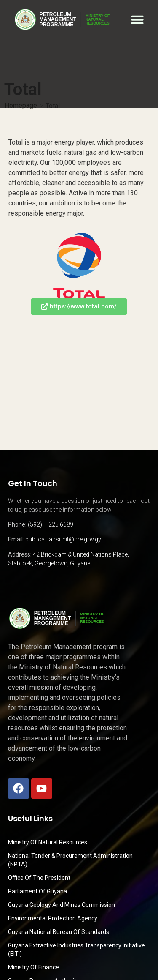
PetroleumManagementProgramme (58, 19)
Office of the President (39, 878)
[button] (137, 19)
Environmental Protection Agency (53, 918)
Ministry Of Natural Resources (48, 842)
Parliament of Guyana (37, 891)
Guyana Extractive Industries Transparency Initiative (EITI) (76, 950)
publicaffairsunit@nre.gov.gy (63, 539)
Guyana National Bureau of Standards (59, 932)
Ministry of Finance (33, 967)
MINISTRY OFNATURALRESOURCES (98, 19)
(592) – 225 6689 (51, 524)
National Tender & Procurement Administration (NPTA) (70, 860)
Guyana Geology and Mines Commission (62, 905)
